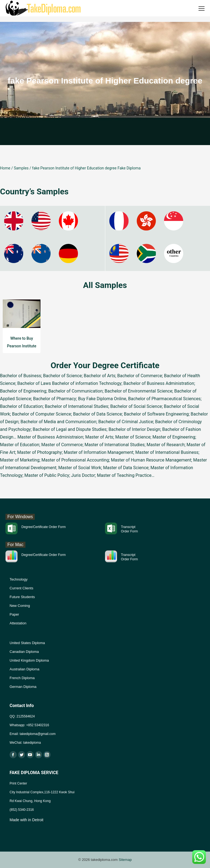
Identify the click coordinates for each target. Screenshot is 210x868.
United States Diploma (27, 643)
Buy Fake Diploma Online (102, 399)
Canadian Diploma (24, 652)
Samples (21, 168)
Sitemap (125, 860)
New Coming (20, 606)
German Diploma (23, 687)
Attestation (18, 623)
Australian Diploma (24, 669)
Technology (19, 579)
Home (5, 168)
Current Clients (21, 588)
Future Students (22, 597)
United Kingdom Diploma (29, 660)
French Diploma (22, 678)
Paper (14, 614)
